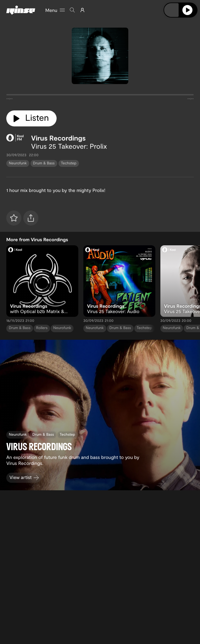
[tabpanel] (100, 96)
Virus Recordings (58, 138)
